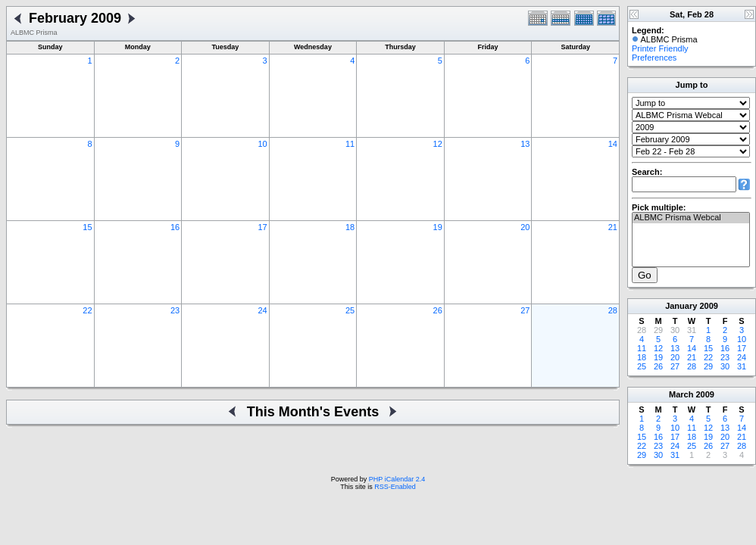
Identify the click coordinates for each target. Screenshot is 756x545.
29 (708, 366)
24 (262, 310)
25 (350, 310)
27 (525, 310)
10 (262, 144)
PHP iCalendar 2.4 (397, 479)
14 (613, 144)
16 (175, 227)
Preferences (654, 58)
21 (613, 227)
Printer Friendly (660, 48)
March (681, 394)
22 (87, 310)
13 (525, 144)
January (681, 306)
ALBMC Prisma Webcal (691, 218)
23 (175, 310)
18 (350, 227)
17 (262, 227)
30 (725, 366)
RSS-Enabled (395, 487)
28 (613, 310)
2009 (708, 306)
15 (87, 227)
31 (742, 366)
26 (438, 310)
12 (438, 144)
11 (350, 144)
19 (438, 227)
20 (525, 227)
